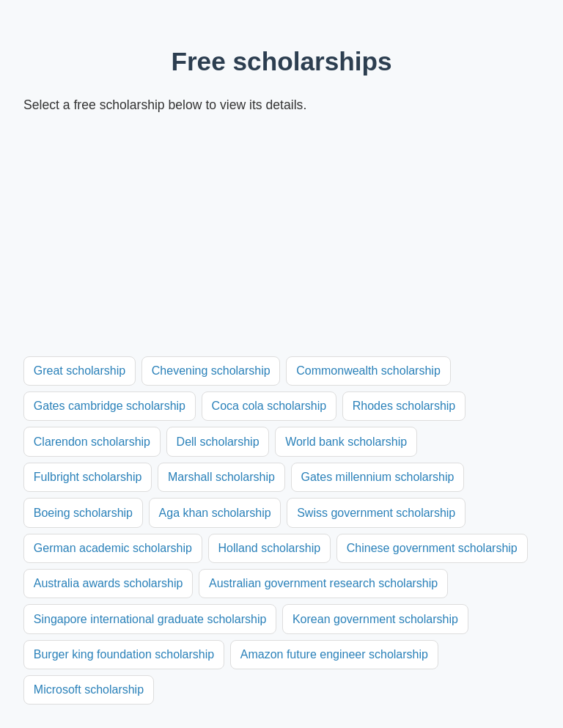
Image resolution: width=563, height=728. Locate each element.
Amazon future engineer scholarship (334, 654)
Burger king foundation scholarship (124, 654)
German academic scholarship (113, 548)
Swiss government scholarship (376, 513)
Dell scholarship (218, 442)
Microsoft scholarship (89, 690)
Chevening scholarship (211, 371)
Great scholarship (80, 371)
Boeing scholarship (83, 513)
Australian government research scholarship (323, 583)
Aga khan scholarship (215, 513)
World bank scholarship (346, 442)
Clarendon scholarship (92, 442)
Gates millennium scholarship (377, 477)
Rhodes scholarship (404, 406)
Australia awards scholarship (108, 583)
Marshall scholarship (221, 477)
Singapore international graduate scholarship (150, 619)
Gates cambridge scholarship (110, 406)
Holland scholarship (269, 548)
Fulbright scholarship (88, 477)
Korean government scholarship (375, 619)
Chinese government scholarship (432, 548)
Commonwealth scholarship (368, 371)
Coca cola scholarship (269, 406)
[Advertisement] (281, 236)
